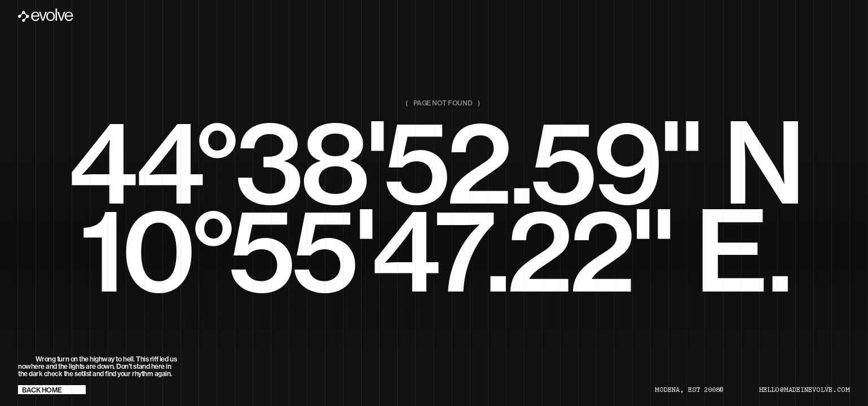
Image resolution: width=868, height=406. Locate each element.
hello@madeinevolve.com (805, 390)
